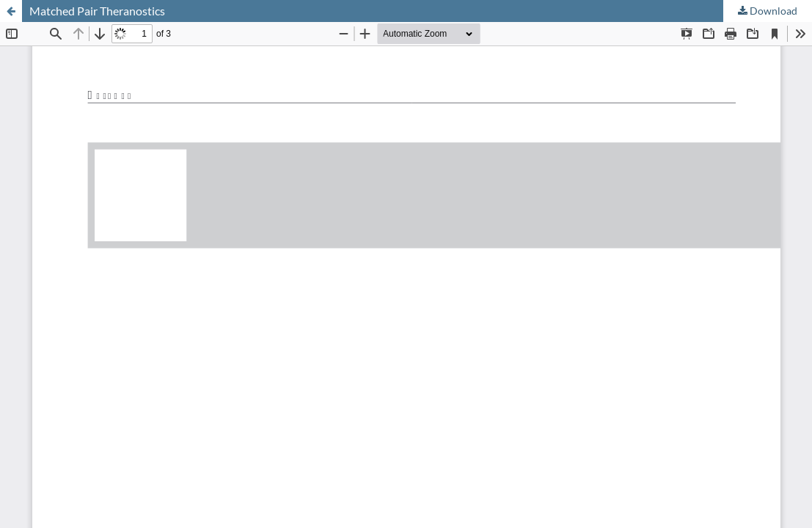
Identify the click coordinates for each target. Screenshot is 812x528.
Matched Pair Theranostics (97, 11)
